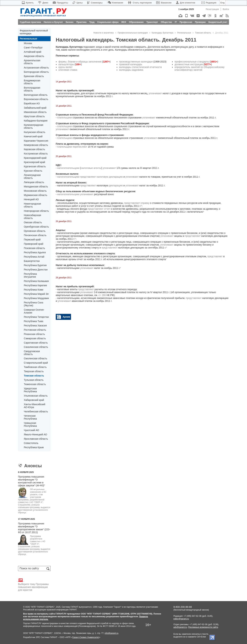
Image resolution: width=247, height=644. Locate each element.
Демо (43, 3)
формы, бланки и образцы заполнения (80, 62)
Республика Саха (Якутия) (33, 304)
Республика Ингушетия (30, 275)
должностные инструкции (189, 64)
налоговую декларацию (110, 177)
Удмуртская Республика (30, 390)
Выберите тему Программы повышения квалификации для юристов (33, 584)
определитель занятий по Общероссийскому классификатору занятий (200, 68)
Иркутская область (34, 116)
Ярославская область (36, 439)
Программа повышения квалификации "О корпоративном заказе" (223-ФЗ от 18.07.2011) (34, 528)
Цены (78, 3)
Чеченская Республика (30, 417)
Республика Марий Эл (36, 294)
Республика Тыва (34, 321)
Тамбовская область (35, 367)
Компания (115, 3)
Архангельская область (32, 62)
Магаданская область (36, 187)
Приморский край (34, 244)
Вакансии (164, 3)
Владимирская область (32, 82)
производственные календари (136, 62)
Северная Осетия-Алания (34, 311)
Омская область (33, 222)
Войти (226, 9)
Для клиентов (186, 3)
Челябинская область (36, 411)
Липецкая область (34, 182)
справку (145, 203)
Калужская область (35, 132)
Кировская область (34, 149)
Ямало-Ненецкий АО (35, 434)
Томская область (34, 376)
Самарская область (35, 338)
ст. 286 (102, 295)
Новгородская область (36, 211)
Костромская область (36, 154)
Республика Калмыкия (36, 281)
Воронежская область (36, 99)
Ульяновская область (36, 396)
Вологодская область (36, 95)
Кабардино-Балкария (36, 121)
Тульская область (34, 380)
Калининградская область (34, 126)
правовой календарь (131, 64)
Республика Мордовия (36, 298)
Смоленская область (35, 358)
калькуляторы (66, 64)
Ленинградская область (32, 176)
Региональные (28, 39)
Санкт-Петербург (33, 48)
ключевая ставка (68, 70)
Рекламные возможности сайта (203, 627)
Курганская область (35, 166)
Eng (223, 3)
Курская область (33, 171)
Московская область (35, 191)
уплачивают (155, 93)
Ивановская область (35, 112)
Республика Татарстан (36, 317)
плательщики (65, 118)
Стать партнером (140, 3)
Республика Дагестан (36, 270)
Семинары (95, 3)
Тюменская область (35, 384)
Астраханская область (36, 68)
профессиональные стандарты (192, 62)
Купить (28, 3)
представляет (215, 256)
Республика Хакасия (35, 326)
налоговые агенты (91, 168)
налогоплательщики (68, 168)
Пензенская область (35, 235)
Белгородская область (36, 72)
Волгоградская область (32, 89)
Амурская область (34, 56)
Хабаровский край (34, 400)
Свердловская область (32, 353)
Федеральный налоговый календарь (34, 32)
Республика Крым (34, 447)
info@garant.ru (111, 633)
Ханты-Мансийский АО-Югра (35, 406)
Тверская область (34, 371)
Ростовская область (35, 330)
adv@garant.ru (180, 627)
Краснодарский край (35, 158)
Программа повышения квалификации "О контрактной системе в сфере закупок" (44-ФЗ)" (31, 481)
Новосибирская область (32, 217)
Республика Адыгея (35, 252)
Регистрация (212, 9)
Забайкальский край (35, 108)
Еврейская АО (32, 103)
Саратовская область (36, 343)
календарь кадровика (131, 70)
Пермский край (32, 240)
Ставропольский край (36, 363)
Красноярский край (34, 162)
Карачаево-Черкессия (36, 141)
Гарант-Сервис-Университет (86, 637)
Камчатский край (33, 136)
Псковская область (34, 248)
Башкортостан (32, 261)
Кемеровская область (36, 145)
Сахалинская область (36, 347)
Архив (66, 317)
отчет (107, 209)
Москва (28, 43)
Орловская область (35, 231)
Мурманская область (36, 195)
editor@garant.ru (181, 619)
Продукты (60, 3)
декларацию (116, 185)
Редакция (209, 3)
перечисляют (80, 147)
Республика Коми (34, 290)
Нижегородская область (32, 205)
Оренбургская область (36, 227)
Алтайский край (33, 52)
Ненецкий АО (31, 199)
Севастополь (31, 443)
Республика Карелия (35, 285)
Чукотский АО (31, 430)
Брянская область (34, 76)
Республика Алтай (34, 257)
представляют (88, 177)
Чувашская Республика (30, 424)
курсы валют (66, 67)
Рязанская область (34, 334)
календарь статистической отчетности (141, 67)
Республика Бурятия (35, 265)
